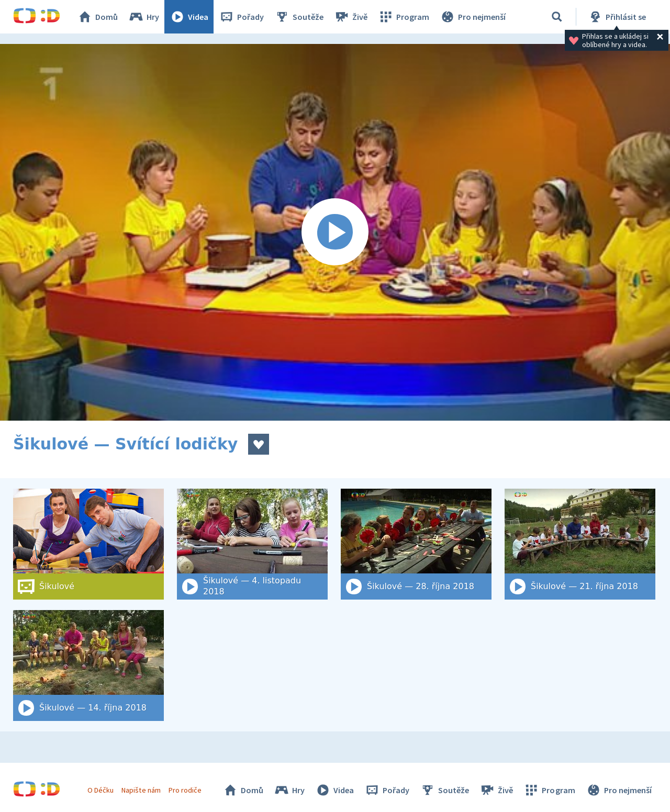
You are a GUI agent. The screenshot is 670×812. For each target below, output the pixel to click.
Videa (189, 17)
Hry (144, 17)
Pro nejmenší (473, 17)
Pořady (241, 17)
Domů (97, 17)
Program (404, 17)
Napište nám (141, 790)
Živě (351, 17)
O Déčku (100, 790)
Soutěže (299, 17)
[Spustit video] (335, 232)
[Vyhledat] (557, 17)
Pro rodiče (185, 790)
